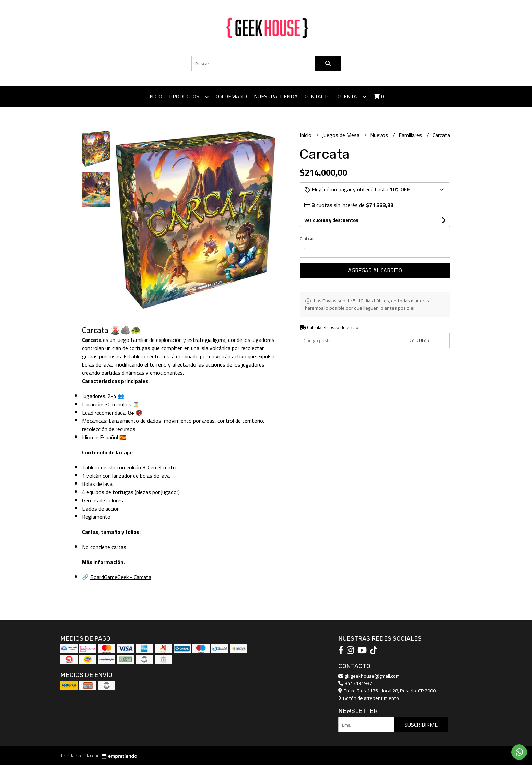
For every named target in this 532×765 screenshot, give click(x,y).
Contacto (318, 96)
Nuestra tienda (276, 96)
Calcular (419, 340)
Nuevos (380, 135)
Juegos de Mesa (341, 135)
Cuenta (352, 97)
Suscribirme (421, 725)
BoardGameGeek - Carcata (121, 577)
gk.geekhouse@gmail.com (369, 676)
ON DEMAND (231, 96)
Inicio (155, 96)
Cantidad (307, 239)
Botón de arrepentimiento (369, 698)
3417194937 (355, 683)
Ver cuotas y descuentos (331, 220)
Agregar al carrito (375, 270)
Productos (189, 97)
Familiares (411, 135)
